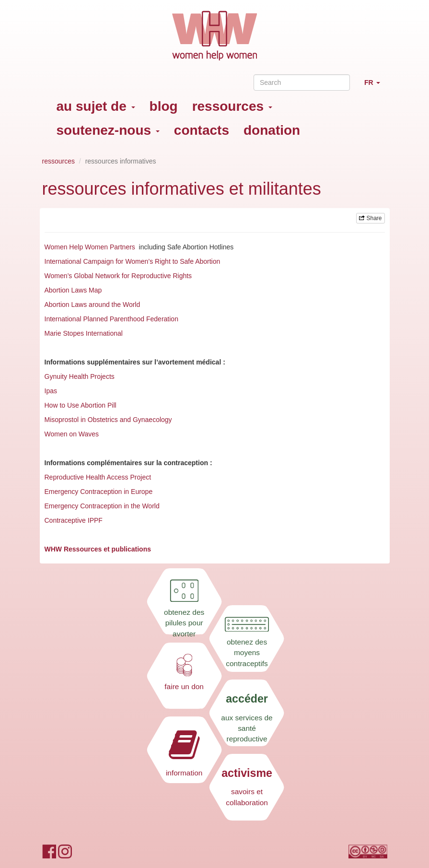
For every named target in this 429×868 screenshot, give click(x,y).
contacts (202, 130)
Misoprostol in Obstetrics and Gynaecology (108, 420)
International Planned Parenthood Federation (112, 319)
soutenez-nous (108, 130)
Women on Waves (72, 434)
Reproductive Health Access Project (98, 477)
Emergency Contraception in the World (102, 506)
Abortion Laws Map (73, 290)
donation (272, 130)
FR (376, 87)
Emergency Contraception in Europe (99, 492)
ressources (232, 106)
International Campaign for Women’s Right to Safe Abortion (133, 261)
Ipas (51, 391)
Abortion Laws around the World (93, 305)
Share (370, 218)
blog (164, 106)
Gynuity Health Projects (80, 376)
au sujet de (96, 106)
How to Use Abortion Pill (81, 405)
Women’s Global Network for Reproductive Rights (118, 276)
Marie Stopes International (84, 333)
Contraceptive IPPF (74, 520)
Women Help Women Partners (90, 247)
